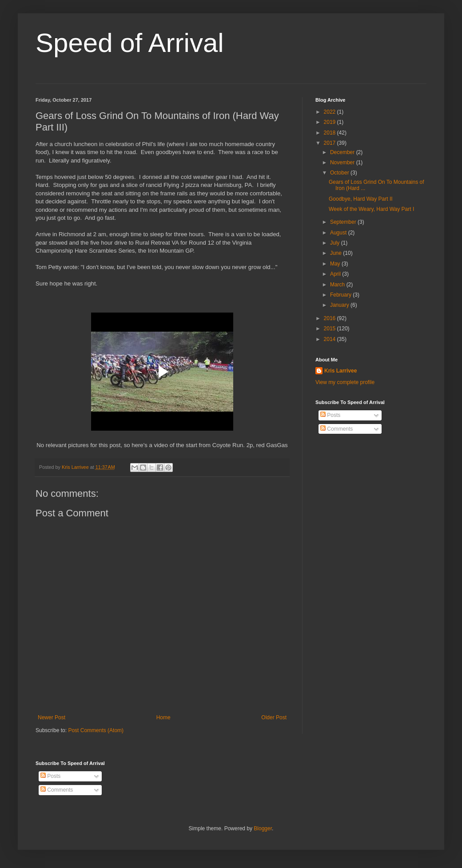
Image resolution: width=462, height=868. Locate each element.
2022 (331, 112)
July (336, 243)
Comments (337, 429)
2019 (331, 122)
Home (163, 717)
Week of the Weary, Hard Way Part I (371, 209)
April (336, 274)
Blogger (263, 828)
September (344, 222)
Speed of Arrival (130, 43)
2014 (331, 339)
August (339, 233)
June (337, 253)
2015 (331, 329)
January (340, 305)
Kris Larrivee (341, 371)
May (336, 264)
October (340, 173)
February (341, 295)
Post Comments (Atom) (96, 730)
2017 (331, 143)
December (343, 152)
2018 (331, 133)
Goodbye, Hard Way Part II (361, 199)
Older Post (274, 717)
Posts (330, 415)
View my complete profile (345, 382)
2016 (331, 318)
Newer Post (52, 717)
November (343, 163)
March (338, 285)
